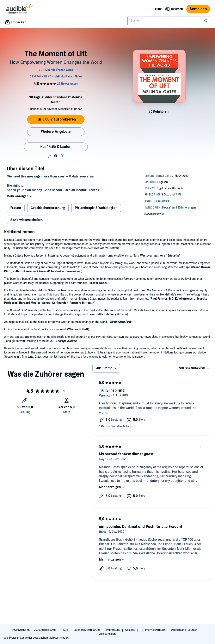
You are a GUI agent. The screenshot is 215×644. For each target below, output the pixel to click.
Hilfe (158, 9)
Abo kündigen (107, 634)
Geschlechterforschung (48, 208)
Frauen (16, 208)
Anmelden (198, 9)
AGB (66, 630)
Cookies (130, 630)
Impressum (113, 630)
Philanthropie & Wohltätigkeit (96, 208)
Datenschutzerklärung (87, 630)
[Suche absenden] (206, 21)
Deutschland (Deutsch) (185, 630)
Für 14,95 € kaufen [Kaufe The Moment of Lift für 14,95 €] (56, 147)
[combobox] (169, 21)
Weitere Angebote (56, 132)
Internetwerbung (156, 630)
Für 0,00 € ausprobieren (56, 119)
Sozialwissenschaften (26, 220)
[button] (49, 156)
